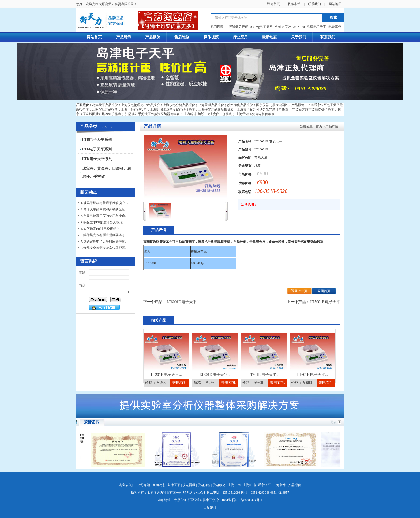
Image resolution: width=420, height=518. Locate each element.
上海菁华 (280, 485)
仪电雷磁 (189, 485)
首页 (319, 126)
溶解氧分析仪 (238, 27)
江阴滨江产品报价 (105, 109)
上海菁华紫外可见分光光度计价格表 (262, 109)
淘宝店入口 (127, 485)
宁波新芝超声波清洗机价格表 (313, 109)
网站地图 (335, 4)
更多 (333, 422)
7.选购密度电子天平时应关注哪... (104, 241)
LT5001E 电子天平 (325, 302)
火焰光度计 (283, 27)
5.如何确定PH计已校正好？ (100, 229)
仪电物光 (219, 485)
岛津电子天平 (317, 27)
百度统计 (210, 508)
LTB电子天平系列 (97, 140)
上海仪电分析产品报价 (179, 105)
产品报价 (295, 485)
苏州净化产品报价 (240, 105)
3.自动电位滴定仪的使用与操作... (104, 216)
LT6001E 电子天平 (182, 302)
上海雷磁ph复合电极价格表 (255, 114)
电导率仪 (335, 27)
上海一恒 (234, 485)
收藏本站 (294, 4)
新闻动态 (159, 485)
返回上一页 (299, 291)
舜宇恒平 (264, 485)
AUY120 (299, 27)
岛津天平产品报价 (105, 105)
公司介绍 (144, 485)
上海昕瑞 (249, 485)
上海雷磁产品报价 (211, 105)
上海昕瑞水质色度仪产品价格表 (172, 109)
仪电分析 (204, 485)
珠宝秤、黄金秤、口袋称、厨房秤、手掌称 (107, 173)
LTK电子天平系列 (97, 159)
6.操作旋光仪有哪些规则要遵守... (104, 235)
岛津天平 (174, 485)
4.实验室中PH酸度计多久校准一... (105, 222)
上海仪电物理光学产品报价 (140, 105)
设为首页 (273, 4)
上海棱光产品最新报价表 (216, 109)
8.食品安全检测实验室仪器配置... (104, 248)
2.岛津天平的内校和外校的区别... (104, 209)
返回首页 (324, 291)
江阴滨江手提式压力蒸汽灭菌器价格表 (152, 114)
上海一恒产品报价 (134, 109)
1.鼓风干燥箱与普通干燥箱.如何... (105, 203)
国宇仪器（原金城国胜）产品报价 (280, 105)
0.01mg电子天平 (261, 27)
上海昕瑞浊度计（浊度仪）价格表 (208, 114)
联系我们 (314, 4)
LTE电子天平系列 (97, 149)
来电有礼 (180, 383)
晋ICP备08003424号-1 (247, 500)
